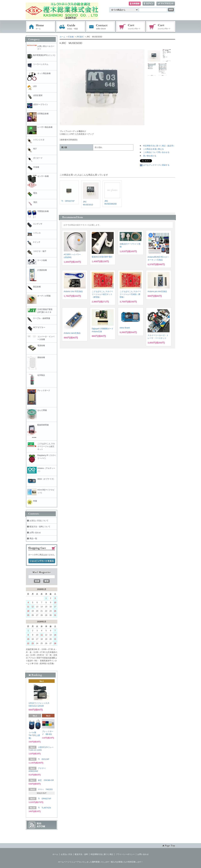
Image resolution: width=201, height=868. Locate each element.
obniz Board (125, 328)
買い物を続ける (150, 156)
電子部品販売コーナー (161, 27)
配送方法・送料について (40, 527)
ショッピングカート (131, 27)
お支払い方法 (66, 854)
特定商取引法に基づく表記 (102, 854)
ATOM (41, 826)
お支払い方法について (39, 521)
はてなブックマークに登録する (156, 165)
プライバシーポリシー (125, 854)
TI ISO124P (44, 759)
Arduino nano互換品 (72, 333)
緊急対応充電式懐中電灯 (102, 257)
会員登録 (135, 4)
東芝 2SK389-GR (46, 780)
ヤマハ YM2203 (45, 789)
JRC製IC (80, 37)
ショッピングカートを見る (42, 561)
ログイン (149, 4)
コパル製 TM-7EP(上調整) (34, 735)
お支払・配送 (71, 27)
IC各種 (71, 37)
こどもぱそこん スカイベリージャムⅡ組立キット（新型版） (102, 294)
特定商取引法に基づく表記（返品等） (159, 146)
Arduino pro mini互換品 (157, 291)
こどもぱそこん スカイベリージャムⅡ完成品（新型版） (130, 294)
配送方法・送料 (81, 854)
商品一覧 (33, 539)
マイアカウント (166, 4)
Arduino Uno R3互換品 (73, 291)
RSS (39, 824)
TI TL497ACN (44, 808)
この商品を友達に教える (153, 149)
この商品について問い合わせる (156, 152)
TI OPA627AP (68, 201)
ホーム (41, 27)
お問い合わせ (101, 27)
